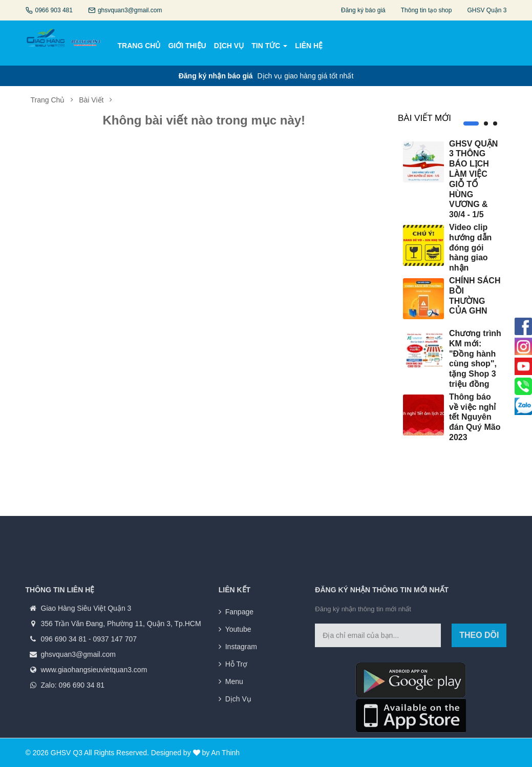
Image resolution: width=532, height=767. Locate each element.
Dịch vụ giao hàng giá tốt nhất (266, 76)
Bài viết (91, 100)
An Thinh (225, 753)
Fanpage (239, 689)
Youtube (238, 706)
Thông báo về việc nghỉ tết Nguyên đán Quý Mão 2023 (475, 417)
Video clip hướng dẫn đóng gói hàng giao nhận (470, 247)
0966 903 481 (54, 10)
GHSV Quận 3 (487, 10)
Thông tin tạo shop (427, 10)
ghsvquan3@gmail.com (130, 10)
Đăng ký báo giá (363, 10)
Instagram (241, 723)
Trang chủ (48, 100)
